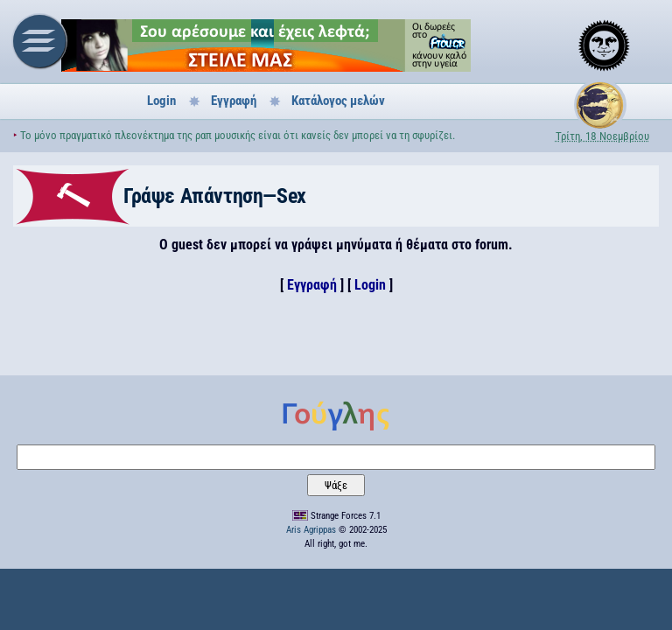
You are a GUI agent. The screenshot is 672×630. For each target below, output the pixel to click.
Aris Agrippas (311, 530)
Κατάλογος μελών (338, 101)
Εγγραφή (234, 101)
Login (161, 101)
